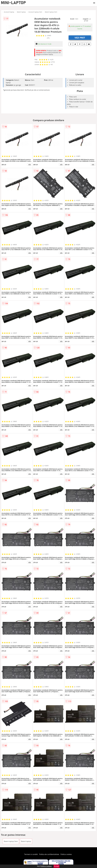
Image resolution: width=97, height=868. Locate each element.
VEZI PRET (80, 38)
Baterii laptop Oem (51, 12)
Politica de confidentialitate (49, 854)
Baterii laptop (21, 12)
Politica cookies (66, 854)
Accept (57, 866)
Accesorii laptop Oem (35, 12)
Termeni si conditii (31, 854)
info (30, 164)
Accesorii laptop (9, 12)
